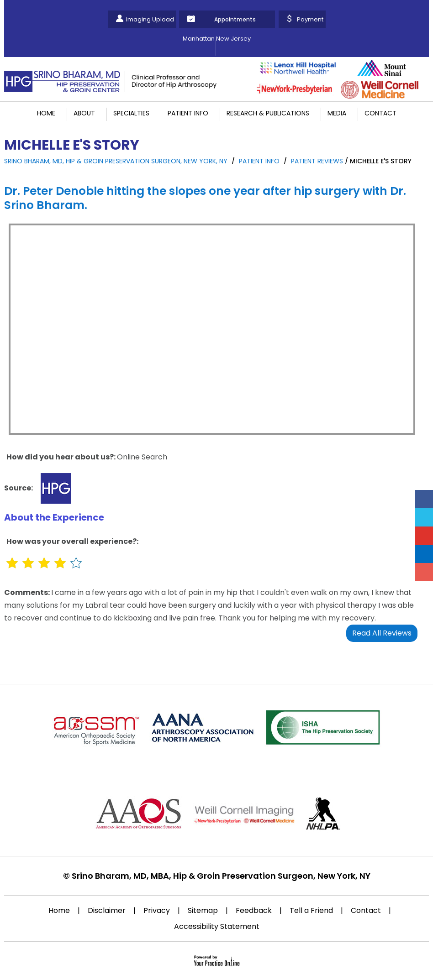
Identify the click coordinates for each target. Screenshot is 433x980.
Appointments (235, 19)
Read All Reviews (382, 633)
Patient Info (188, 113)
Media (337, 113)
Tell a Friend (311, 910)
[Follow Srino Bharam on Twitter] (424, 517)
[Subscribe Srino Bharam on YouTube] (424, 536)
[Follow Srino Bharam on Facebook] (424, 499)
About (84, 113)
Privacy (157, 910)
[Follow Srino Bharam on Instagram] (424, 572)
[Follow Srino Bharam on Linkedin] (424, 554)
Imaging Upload (150, 19)
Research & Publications (268, 113)
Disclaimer (107, 910)
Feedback (254, 910)
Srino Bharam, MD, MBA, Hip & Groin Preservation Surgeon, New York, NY (221, 876)
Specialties (131, 113)
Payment (310, 19)
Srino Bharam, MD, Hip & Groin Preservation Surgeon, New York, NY (116, 161)
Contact (380, 113)
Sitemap (203, 910)
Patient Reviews (317, 161)
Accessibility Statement (217, 926)
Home (46, 113)
